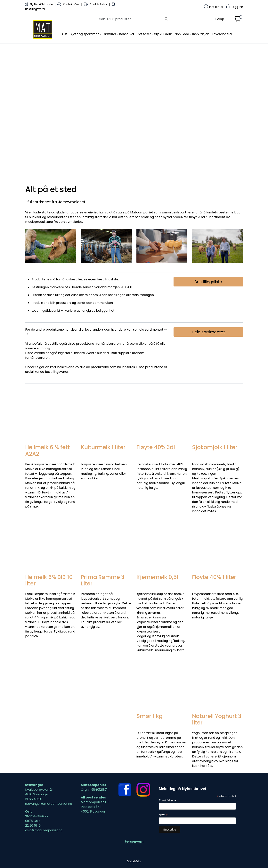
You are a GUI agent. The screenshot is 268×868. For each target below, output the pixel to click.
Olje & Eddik (163, 34)
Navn (163, 815)
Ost (65, 34)
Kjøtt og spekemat (85, 34)
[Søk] (132, 19)
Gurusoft (134, 861)
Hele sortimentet (208, 332)
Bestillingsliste (208, 282)
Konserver (127, 34)
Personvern (134, 842)
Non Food (182, 34)
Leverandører (222, 34)
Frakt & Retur (96, 4)
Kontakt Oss (69, 4)
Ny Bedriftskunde (39, 4)
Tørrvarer (109, 34)
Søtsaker (144, 34)
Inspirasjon (201, 34)
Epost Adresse (169, 801)
